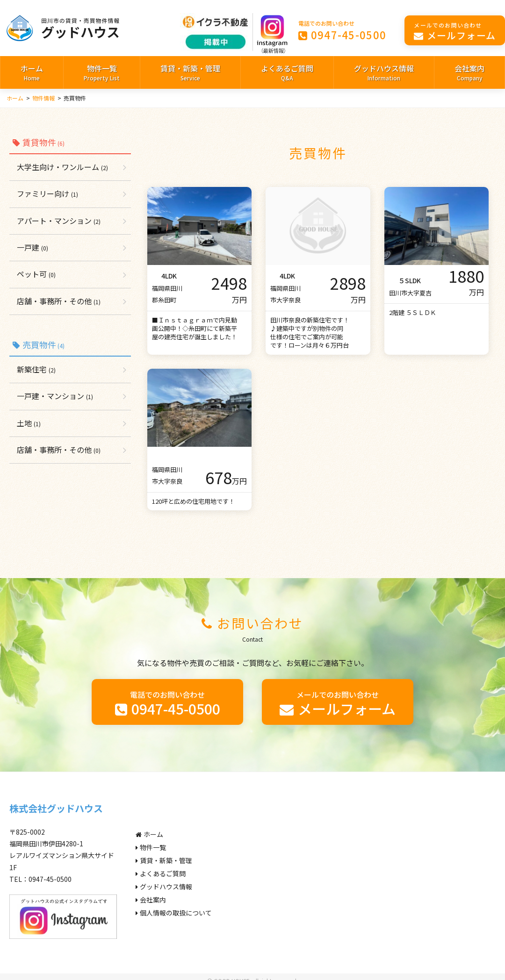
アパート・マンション (59, 221)
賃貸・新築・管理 (190, 73)
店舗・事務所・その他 (59, 301)
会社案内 (469, 73)
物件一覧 (102, 73)
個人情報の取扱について (174, 913)
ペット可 (36, 274)
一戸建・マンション (55, 396)
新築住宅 (36, 369)
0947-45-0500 (343, 30)
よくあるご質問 (287, 73)
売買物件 (38, 344)
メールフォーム (455, 31)
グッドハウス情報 (384, 73)
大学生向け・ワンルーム (62, 167)
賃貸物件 (38, 142)
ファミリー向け (47, 193)
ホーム (32, 73)
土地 (29, 423)
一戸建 (32, 247)
